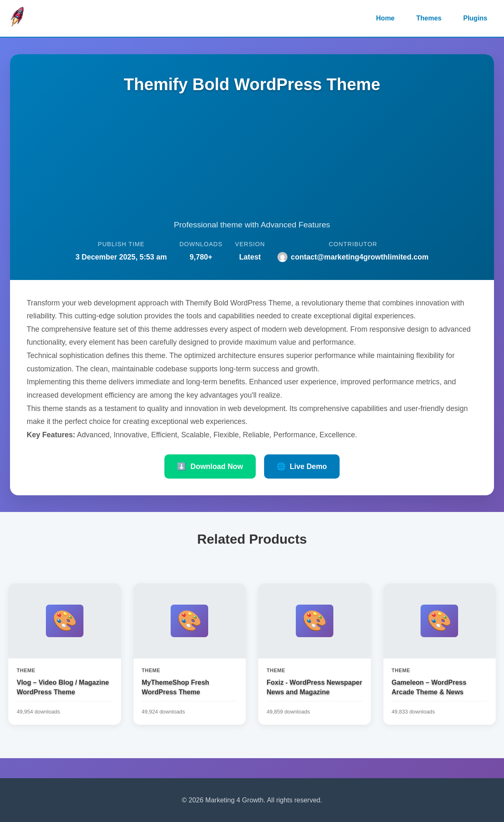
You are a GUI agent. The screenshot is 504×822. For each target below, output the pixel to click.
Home (385, 18)
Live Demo (302, 466)
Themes (429, 18)
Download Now (210, 466)
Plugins (475, 18)
